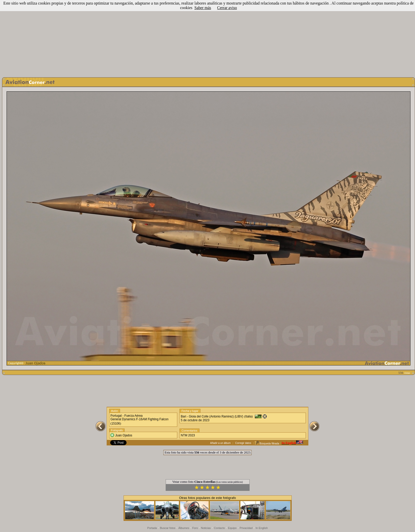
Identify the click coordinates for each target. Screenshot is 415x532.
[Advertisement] (207, 37)
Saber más (203, 8)
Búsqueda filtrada (267, 444)
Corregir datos (243, 443)
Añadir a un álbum (220, 443)
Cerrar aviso (227, 8)
